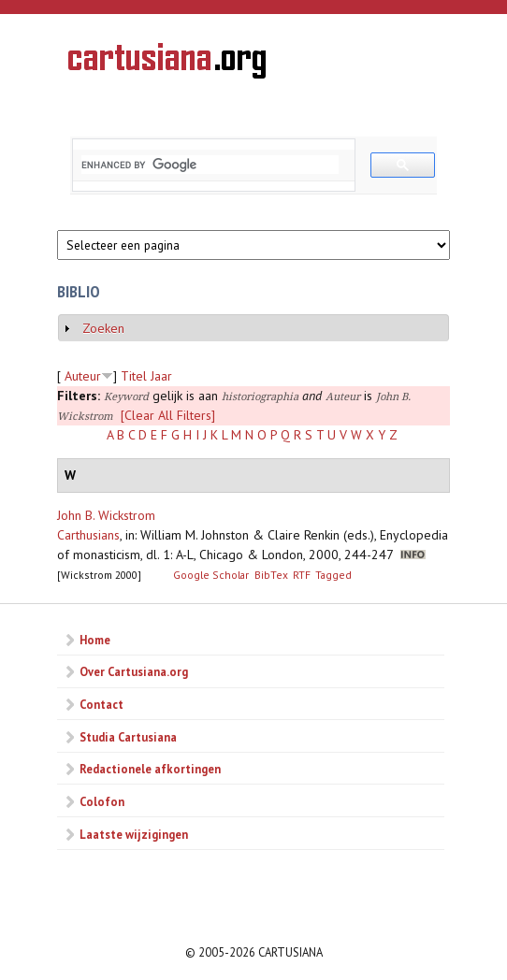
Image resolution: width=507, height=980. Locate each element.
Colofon (102, 801)
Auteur (83, 376)
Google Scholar (211, 575)
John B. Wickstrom (106, 515)
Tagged (333, 575)
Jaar (161, 376)
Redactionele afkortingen (150, 769)
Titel (134, 376)
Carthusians (88, 535)
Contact (101, 704)
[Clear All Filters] (168, 415)
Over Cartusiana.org (134, 671)
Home (95, 640)
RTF (302, 575)
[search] (210, 165)
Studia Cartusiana (128, 737)
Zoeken (103, 328)
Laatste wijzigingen (134, 834)
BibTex (271, 575)
